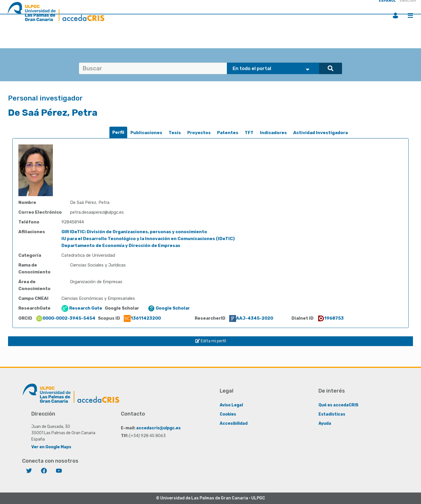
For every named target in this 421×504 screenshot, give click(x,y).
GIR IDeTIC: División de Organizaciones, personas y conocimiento (134, 232)
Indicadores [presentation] (273, 133)
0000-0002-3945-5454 (65, 318)
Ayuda (325, 423)
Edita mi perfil (211, 341)
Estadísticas (332, 414)
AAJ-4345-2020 (251, 318)
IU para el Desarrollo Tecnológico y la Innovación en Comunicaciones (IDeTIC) (148, 239)
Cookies (228, 414)
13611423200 (142, 318)
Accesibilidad (234, 423)
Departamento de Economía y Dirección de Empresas (121, 246)
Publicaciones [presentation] (146, 133)
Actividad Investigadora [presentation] (320, 133)
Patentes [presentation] (228, 133)
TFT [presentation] (249, 133)
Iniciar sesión (395, 16)
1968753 (331, 318)
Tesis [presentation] (175, 133)
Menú (410, 16)
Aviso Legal (231, 405)
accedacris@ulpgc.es (158, 428)
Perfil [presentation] (118, 132)
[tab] (118, 133)
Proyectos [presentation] (199, 133)
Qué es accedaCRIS (338, 405)
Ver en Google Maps (51, 447)
